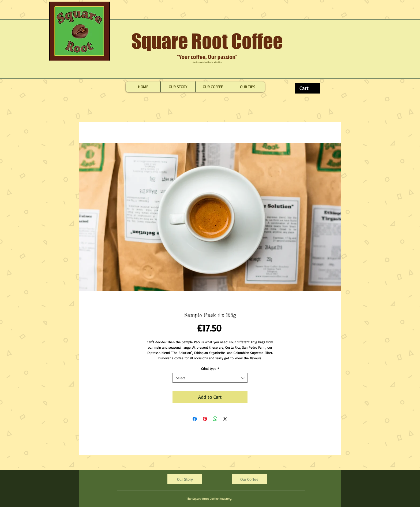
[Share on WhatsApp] (215, 419)
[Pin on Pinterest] (205, 419)
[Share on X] (225, 419)
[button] (309, 88)
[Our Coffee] (249, 479)
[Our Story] (185, 479)
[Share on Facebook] (195, 419)
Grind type (210, 368)
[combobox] (210, 378)
